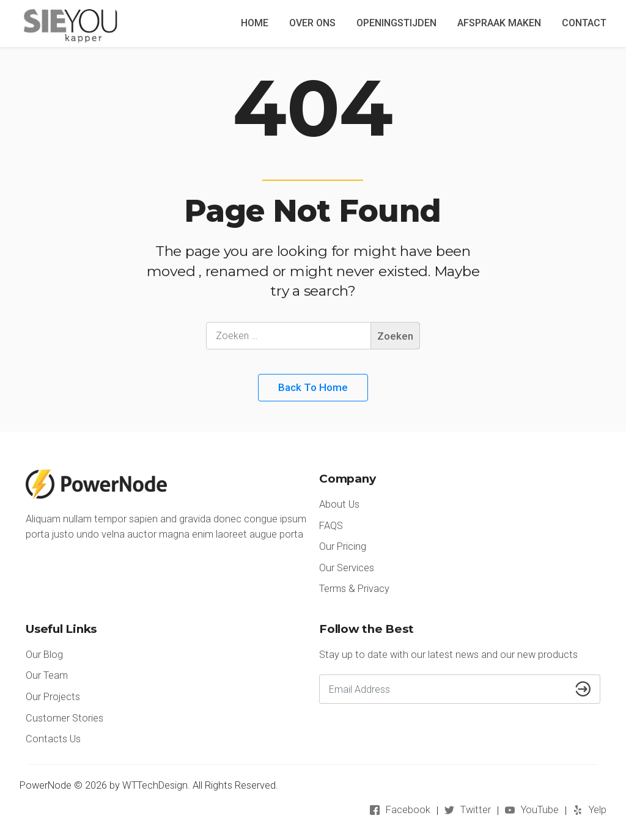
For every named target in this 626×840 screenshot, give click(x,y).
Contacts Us (53, 739)
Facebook (408, 810)
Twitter (476, 810)
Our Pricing (343, 546)
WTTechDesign (155, 785)
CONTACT (584, 23)
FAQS (331, 526)
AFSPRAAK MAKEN (499, 23)
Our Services (347, 568)
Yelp (598, 810)
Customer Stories (64, 718)
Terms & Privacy (354, 589)
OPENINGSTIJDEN (396, 23)
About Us (339, 504)
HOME (255, 23)
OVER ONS (312, 23)
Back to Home (313, 387)
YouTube (540, 810)
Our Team (47, 675)
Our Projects (53, 697)
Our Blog (44, 655)
